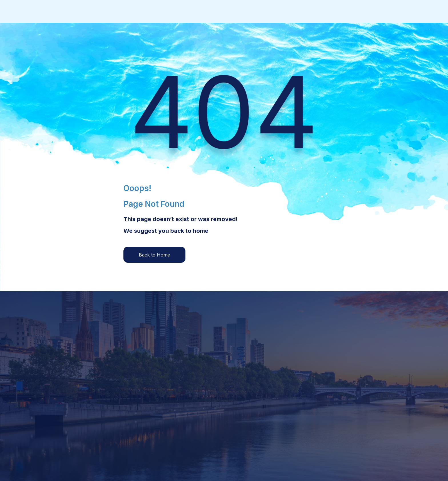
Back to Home (154, 255)
